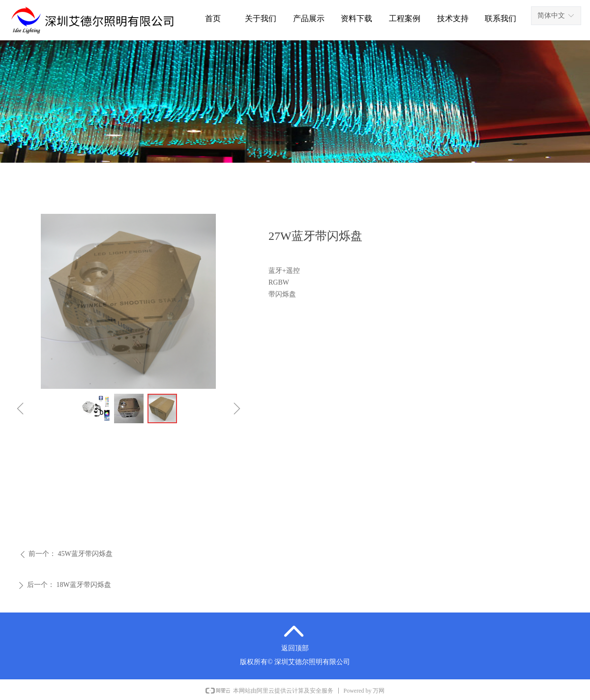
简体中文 (551, 15)
